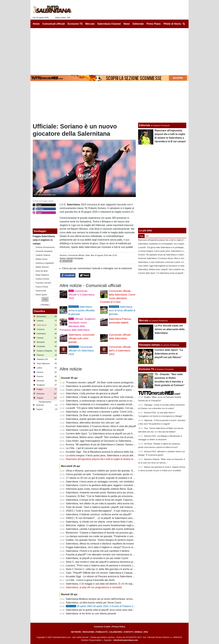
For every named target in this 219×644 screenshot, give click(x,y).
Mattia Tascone (42, 267)
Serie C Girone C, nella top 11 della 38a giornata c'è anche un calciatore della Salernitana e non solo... (121, 569)
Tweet (85, 275)
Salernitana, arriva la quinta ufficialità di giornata (81, 310)
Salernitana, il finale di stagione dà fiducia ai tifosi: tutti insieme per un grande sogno (111, 397)
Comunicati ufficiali (76, 255)
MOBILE (139, 632)
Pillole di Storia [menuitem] (172, 24)
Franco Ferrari (42, 287)
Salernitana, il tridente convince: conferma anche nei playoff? (99, 514)
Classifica (39, 311)
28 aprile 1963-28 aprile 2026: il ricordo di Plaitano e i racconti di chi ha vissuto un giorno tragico (123, 606)
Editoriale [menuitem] (138, 24)
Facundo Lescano (43, 283)
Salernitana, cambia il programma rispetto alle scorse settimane (100, 529)
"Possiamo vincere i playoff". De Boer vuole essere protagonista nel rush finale (108, 382)
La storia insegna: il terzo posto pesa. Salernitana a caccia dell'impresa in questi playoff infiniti (116, 455)
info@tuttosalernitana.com (126, 640)
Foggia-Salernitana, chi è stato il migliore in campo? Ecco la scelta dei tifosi (106, 547)
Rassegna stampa (149, 345)
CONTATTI (128, 632)
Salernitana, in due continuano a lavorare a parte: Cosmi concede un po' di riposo (110, 412)
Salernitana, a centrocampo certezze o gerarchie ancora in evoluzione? (104, 401)
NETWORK (76, 632)
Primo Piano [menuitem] (154, 24)
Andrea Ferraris (43, 279)
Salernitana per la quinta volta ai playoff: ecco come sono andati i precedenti (107, 610)
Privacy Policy (119, 627)
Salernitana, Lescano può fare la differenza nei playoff (95, 430)
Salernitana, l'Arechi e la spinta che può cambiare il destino (98, 551)
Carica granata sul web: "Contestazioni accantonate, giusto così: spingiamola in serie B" (113, 474)
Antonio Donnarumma (45, 247)
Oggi (141, 236)
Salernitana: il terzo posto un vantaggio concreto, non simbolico (100, 482)
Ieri (147, 236)
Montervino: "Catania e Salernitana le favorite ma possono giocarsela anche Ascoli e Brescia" (116, 533)
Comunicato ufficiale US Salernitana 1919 (81, 351)
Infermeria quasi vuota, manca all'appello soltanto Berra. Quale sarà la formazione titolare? (115, 489)
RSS (146, 632)
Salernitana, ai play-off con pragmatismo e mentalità (94, 587)
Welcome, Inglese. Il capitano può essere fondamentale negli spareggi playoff (108, 525)
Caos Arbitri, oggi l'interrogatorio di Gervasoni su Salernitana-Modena (103, 441)
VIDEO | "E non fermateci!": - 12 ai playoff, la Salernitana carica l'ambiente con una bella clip (116, 518)
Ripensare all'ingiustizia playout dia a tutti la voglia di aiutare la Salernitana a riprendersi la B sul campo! (122, 459)
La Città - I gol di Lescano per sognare (86, 448)
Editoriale (145, 125)
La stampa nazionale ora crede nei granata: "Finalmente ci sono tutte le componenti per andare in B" (120, 536)
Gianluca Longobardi (45, 263)
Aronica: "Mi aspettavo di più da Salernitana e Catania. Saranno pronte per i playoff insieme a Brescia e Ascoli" (125, 445)
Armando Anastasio (44, 251)
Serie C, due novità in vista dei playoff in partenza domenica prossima (103, 562)
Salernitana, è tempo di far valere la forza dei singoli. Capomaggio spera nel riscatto (111, 500)
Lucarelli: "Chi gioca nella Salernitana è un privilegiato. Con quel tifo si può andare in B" (113, 408)
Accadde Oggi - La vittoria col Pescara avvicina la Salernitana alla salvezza (106, 576)
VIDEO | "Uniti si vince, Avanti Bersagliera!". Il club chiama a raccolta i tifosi (106, 511)
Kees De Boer (42, 271)
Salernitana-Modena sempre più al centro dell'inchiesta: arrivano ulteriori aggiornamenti (113, 599)
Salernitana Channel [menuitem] (109, 24)
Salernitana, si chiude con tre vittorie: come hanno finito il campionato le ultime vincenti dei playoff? (119, 522)
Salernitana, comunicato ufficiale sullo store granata (82, 338)
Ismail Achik (41, 291)
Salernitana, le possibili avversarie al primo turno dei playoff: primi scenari (105, 386)
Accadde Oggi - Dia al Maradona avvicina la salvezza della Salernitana (104, 452)
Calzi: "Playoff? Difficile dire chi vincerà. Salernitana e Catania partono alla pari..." (110, 573)
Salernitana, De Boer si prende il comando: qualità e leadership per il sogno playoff (110, 415)
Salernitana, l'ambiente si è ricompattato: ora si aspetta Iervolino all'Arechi (106, 404)
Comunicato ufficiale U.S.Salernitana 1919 (81, 295)
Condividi (68, 275)
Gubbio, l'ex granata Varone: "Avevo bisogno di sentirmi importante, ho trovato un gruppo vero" (117, 540)
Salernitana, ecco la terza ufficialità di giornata (122, 310)
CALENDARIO (116, 632)
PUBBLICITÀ (102, 632)
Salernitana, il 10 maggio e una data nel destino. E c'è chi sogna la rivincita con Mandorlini (114, 584)
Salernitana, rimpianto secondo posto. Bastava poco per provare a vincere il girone (110, 493)
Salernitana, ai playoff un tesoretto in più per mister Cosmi (97, 558)
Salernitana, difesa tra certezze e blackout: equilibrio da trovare (100, 544)
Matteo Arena (42, 259)
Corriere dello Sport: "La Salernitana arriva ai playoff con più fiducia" (103, 434)
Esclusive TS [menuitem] (75, 24)
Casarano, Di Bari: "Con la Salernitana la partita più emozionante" (101, 496)
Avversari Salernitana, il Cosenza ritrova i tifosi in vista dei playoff (101, 426)
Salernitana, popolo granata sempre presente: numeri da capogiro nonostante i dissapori (114, 419)
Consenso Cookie (102, 627)
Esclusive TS (147, 369)
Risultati (45, 305)
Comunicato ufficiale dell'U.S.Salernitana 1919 (120, 351)
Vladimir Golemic (43, 255)
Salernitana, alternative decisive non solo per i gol (93, 423)
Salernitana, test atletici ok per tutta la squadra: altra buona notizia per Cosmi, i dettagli (113, 503)
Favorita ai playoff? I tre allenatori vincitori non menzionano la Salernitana (105, 555)
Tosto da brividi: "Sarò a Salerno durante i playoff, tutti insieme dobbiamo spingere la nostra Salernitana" (122, 507)
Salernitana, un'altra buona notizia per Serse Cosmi (94, 603)
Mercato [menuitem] (90, 24)
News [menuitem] (127, 24)
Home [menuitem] (36, 24)
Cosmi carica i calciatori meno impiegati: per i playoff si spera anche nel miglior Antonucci (114, 390)
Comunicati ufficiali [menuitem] (54, 24)
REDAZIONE (88, 632)
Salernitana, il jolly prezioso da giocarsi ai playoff (92, 393)
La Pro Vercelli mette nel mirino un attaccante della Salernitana (169, 329)
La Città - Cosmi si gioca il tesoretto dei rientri (90, 580)
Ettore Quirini (41, 295)
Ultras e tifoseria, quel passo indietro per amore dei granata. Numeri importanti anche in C (114, 471)
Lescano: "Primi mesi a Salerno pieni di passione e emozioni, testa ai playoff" (107, 565)
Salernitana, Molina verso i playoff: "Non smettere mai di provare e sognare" (107, 437)
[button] (45, 299)
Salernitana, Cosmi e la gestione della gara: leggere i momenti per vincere (106, 485)
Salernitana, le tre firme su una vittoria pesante (91, 614)
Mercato (144, 320)
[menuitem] (184, 24)
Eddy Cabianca (42, 275)
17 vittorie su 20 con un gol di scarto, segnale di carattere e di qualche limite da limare (112, 478)
